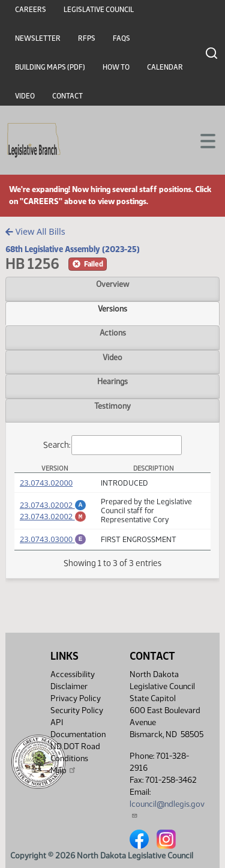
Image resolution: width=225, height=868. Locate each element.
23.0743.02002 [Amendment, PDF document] (53, 503)
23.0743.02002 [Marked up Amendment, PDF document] (53, 516)
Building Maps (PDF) (50, 67)
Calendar (165, 67)
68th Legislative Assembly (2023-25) (73, 249)
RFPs (87, 38)
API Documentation (78, 728)
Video (25, 96)
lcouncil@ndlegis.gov (167, 809)
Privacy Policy (76, 698)
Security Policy (77, 710)
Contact (67, 96)
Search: (113, 445)
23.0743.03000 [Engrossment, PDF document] (53, 539)
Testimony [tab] (112, 406)
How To (116, 67)
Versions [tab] (112, 309)
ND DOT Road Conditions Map (75, 758)
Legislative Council (99, 10)
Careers (31, 10)
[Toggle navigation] (202, 140)
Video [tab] (112, 357)
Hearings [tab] (112, 381)
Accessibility (73, 674)
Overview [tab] (112, 284)
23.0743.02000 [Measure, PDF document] (46, 483)
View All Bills (35, 231)
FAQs (121, 38)
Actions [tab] (113, 333)
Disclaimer (69, 686)
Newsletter (38, 38)
